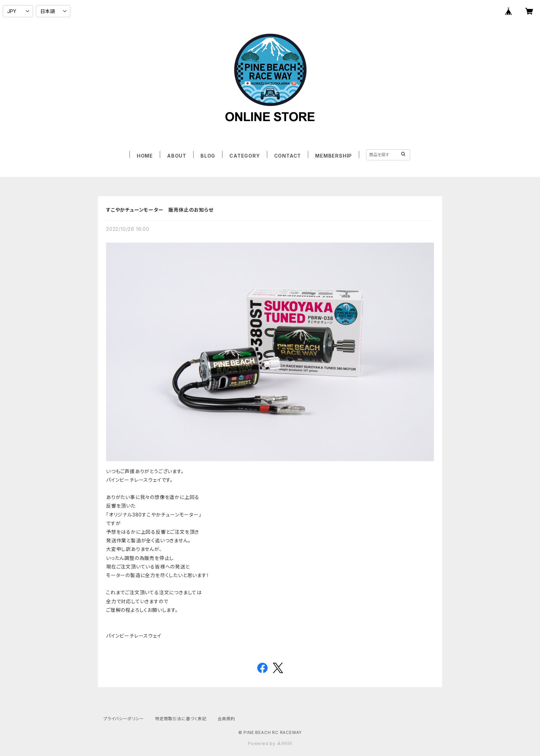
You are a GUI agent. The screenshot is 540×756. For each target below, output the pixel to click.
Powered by (270, 743)
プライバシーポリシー (124, 719)
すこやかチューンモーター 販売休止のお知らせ (160, 210)
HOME (145, 156)
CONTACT (288, 156)
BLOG (208, 156)
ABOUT (177, 156)
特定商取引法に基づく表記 (181, 719)
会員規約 (226, 719)
